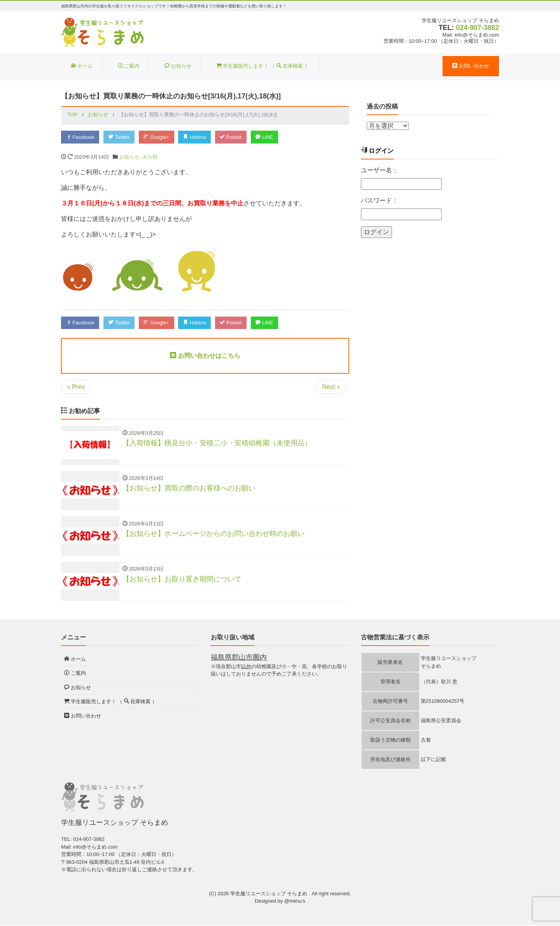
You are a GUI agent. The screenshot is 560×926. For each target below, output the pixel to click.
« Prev (76, 387)
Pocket (233, 137)
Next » (331, 387)
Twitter (120, 137)
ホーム (82, 66)
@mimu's (295, 902)
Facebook (80, 137)
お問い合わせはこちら (205, 356)
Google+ (158, 137)
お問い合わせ (471, 66)
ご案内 (129, 66)
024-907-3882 (477, 28)
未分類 (150, 157)
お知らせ (178, 66)
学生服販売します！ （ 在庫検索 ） (263, 66)
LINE (267, 137)
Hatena (197, 137)
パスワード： (380, 200)
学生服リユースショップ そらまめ (269, 894)
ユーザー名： (380, 170)
